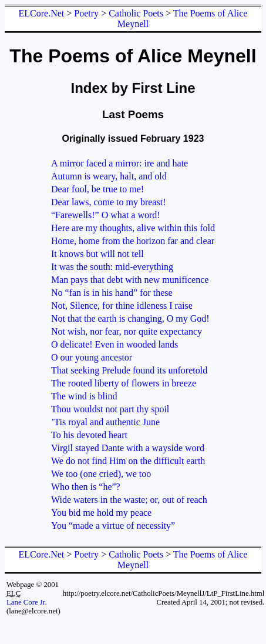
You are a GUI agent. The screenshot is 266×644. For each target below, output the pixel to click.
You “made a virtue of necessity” (113, 525)
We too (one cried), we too (101, 474)
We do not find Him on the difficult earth (128, 461)
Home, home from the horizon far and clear (133, 241)
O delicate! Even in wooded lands (115, 344)
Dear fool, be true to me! (97, 189)
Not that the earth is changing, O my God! (130, 318)
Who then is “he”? (86, 487)
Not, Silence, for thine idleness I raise (122, 306)
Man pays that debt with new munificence (130, 280)
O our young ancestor (92, 357)
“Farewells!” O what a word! (106, 215)
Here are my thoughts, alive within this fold (133, 228)
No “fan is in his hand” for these (112, 293)
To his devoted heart (89, 435)
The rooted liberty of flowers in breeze (124, 383)
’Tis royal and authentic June (105, 422)
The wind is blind (84, 396)
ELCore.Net (42, 13)
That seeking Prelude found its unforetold (129, 370)
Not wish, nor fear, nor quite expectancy (127, 331)
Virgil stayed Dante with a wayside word (128, 448)
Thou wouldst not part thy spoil (110, 409)
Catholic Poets (136, 13)
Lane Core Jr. (27, 602)
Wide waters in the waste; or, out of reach (129, 500)
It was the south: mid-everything (112, 267)
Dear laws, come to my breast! (108, 202)
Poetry (86, 13)
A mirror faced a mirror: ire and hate (119, 163)
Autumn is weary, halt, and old (109, 176)
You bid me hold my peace (101, 513)
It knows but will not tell (97, 254)
